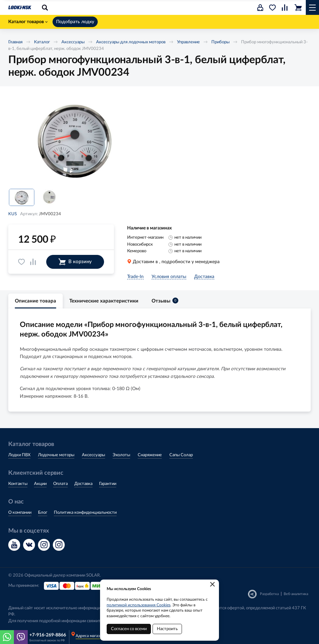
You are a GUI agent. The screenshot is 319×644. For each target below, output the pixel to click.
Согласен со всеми (129, 629)
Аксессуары (73, 42)
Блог (43, 513)
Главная (15, 42)
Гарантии (108, 484)
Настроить (167, 629)
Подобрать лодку (75, 22)
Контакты (18, 484)
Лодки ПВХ (19, 455)
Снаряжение (150, 455)
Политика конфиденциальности (85, 513)
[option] (74, 140)
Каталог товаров (28, 22)
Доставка (83, 484)
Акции (40, 484)
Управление (188, 42)
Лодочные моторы (56, 455)
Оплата (60, 484)
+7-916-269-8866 (48, 635)
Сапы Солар (181, 455)
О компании (20, 513)
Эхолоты (121, 455)
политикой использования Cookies (139, 605)
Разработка (269, 594)
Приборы (220, 42)
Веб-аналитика (296, 594)
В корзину (75, 262)
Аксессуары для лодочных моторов (131, 42)
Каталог (42, 42)
